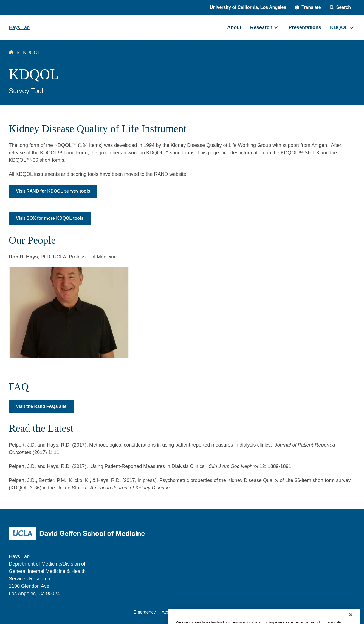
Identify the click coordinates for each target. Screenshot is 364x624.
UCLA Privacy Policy (211, 612)
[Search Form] (340, 7)
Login (303, 612)
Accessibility (173, 612)
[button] (308, 7)
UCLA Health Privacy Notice (265, 612)
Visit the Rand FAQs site (41, 406)
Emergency (145, 612)
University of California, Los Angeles (248, 7)
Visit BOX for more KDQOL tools (50, 218)
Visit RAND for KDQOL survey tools (53, 191)
